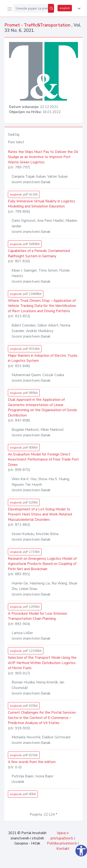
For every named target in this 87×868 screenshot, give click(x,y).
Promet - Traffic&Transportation (38, 25)
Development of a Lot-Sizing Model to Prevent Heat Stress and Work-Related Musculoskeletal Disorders (40, 514)
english (65, 8)
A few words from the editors (32, 762)
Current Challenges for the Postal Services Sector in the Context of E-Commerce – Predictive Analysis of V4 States (42, 718)
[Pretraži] (51, 8)
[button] (78, 9)
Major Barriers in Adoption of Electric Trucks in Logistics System (43, 358)
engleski (24, 194)
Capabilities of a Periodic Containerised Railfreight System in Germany (39, 253)
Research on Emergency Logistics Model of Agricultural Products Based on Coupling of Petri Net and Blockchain (42, 564)
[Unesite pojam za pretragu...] (31, 8)
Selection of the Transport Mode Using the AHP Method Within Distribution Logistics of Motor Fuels (42, 663)
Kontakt (63, 849)
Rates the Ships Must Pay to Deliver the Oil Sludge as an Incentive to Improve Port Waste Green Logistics (43, 157)
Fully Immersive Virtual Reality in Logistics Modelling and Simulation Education (42, 204)
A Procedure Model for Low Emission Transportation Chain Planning (37, 616)
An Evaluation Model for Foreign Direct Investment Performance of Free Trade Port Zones (43, 459)
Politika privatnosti (62, 843)
